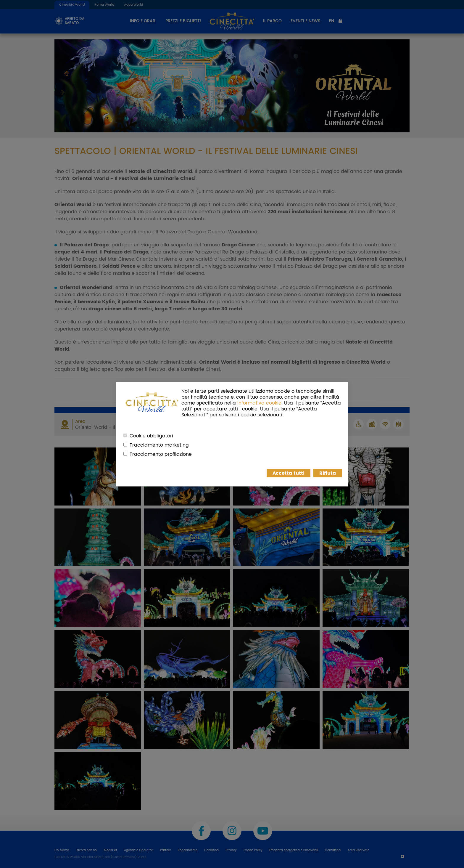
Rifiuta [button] (328, 473)
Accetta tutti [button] (289, 473)
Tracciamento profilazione (161, 454)
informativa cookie (259, 403)
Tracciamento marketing (159, 445)
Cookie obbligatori (151, 436)
